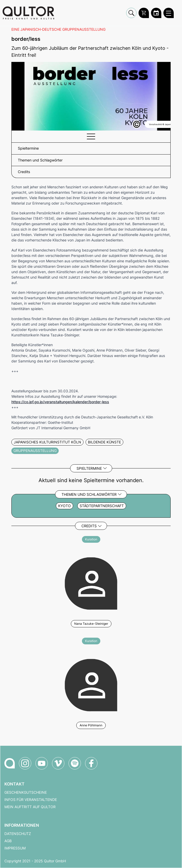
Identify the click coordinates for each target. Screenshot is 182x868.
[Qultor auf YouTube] (42, 763)
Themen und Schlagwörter (89, 494)
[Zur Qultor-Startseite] (10, 763)
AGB (8, 841)
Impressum (15, 848)
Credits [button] (24, 172)
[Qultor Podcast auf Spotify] (75, 763)
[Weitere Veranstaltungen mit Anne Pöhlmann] (91, 684)
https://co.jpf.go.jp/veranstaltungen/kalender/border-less (60, 402)
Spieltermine (89, 468)
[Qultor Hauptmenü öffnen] (169, 13)
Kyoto (65, 506)
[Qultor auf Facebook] (91, 763)
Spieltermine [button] (28, 148)
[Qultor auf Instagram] (25, 763)
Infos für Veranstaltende (31, 800)
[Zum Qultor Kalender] (156, 13)
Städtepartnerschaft (102, 506)
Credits (89, 526)
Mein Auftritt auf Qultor (30, 807)
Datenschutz (18, 834)
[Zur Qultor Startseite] (28, 13)
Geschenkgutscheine (26, 792)
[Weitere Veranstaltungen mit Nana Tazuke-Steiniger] (91, 583)
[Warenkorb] (144, 13)
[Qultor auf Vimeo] (58, 763)
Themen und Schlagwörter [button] (40, 160)
